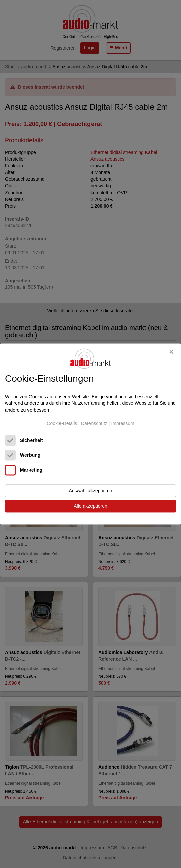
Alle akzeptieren (90, 506)
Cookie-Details (62, 423)
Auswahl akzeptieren (90, 491)
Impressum (123, 423)
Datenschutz (94, 423)
